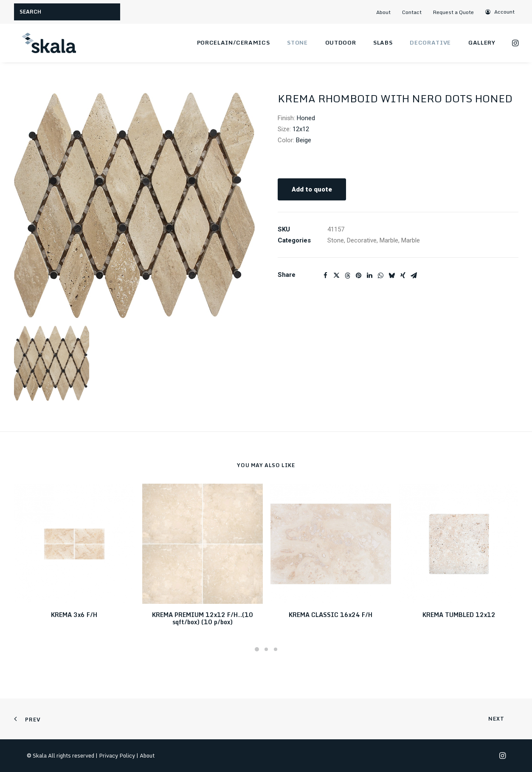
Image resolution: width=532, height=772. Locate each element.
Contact (412, 12)
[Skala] (48, 43)
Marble (389, 240)
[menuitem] (387, 12)
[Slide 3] (276, 649)
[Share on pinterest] (359, 276)
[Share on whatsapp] (381, 276)
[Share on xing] (403, 276)
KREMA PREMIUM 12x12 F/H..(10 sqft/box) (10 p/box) (203, 618)
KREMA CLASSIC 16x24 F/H (331, 615)
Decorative (430, 42)
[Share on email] (414, 276)
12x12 (301, 129)
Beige (304, 140)
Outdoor (341, 42)
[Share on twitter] (337, 276)
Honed (306, 118)
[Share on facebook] (326, 276)
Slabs (383, 42)
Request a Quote (453, 12)
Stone (297, 42)
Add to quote (312, 189)
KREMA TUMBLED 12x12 (459, 615)
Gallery (482, 42)
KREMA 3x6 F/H (74, 615)
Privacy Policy (117, 755)
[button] (500, 12)
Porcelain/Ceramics (234, 42)
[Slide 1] (257, 649)
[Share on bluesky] (392, 276)
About (383, 12)
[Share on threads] (348, 276)
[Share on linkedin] (370, 276)
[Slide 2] (266, 649)
